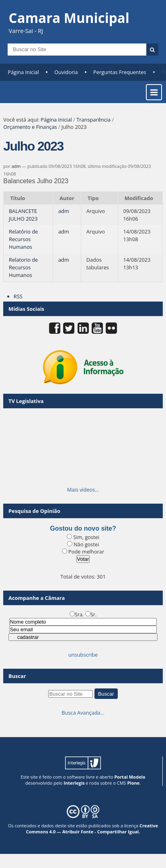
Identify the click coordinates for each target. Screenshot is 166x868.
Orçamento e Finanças (30, 127)
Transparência (93, 120)
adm (16, 166)
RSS (18, 296)
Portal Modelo (130, 777)
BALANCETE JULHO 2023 (23, 215)
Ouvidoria (66, 72)
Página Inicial (23, 72)
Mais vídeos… (83, 490)
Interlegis (74, 783)
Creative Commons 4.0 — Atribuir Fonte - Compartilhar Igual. (92, 829)
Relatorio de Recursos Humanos (23, 267)
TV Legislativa (26, 401)
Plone (133, 783)
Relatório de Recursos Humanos (23, 239)
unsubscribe (83, 655)
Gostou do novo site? (83, 528)
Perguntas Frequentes (120, 72)
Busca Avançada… (83, 713)
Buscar (17, 676)
